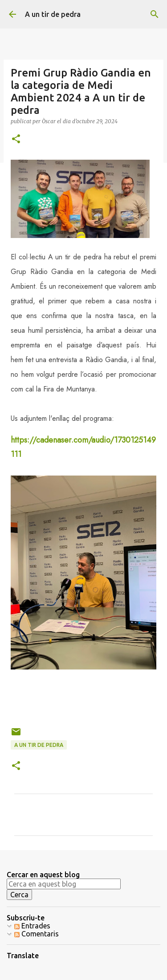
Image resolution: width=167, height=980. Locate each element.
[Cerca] (155, 14)
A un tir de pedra (53, 14)
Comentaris (37, 934)
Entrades (32, 926)
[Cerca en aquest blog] (64, 884)
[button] (16, 139)
